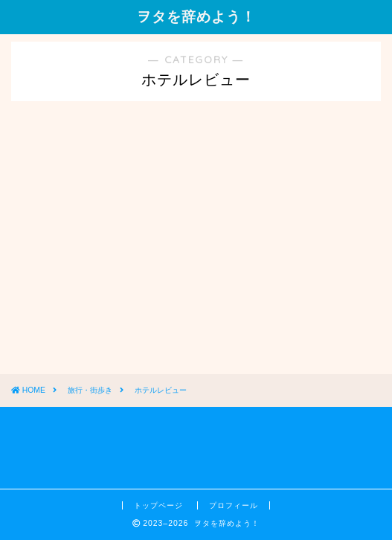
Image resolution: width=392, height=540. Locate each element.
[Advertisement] (123, 257)
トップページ (160, 505)
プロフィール (234, 505)
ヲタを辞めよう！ (196, 16)
